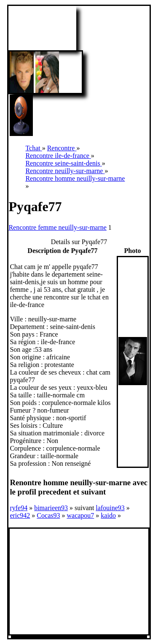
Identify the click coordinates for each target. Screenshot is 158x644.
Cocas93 (48, 515)
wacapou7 (80, 515)
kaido (108, 515)
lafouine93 (110, 508)
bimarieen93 (51, 508)
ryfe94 (19, 508)
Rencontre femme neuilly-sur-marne (57, 227)
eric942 (20, 515)
